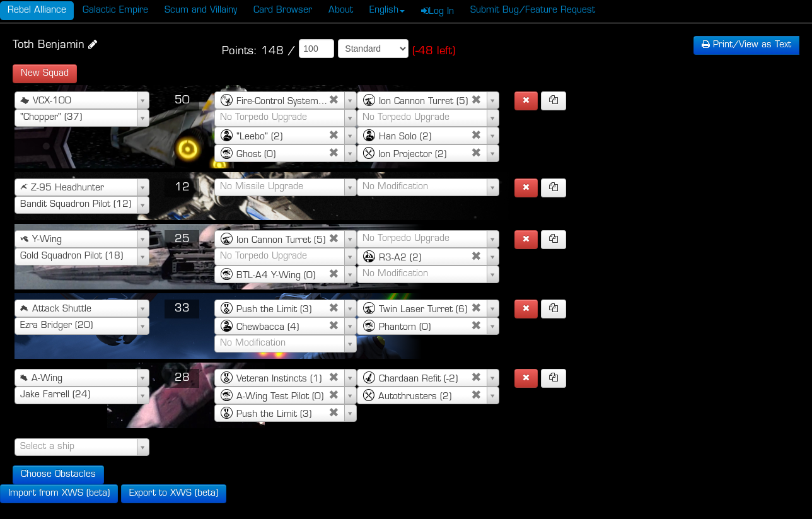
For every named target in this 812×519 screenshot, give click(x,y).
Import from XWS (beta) (59, 493)
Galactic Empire (115, 10)
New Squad (45, 73)
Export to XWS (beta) (174, 493)
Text (746, 45)
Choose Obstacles (58, 475)
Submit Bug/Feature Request (533, 10)
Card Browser (283, 10)
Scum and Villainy (201, 10)
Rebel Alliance (37, 10)
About (341, 10)
